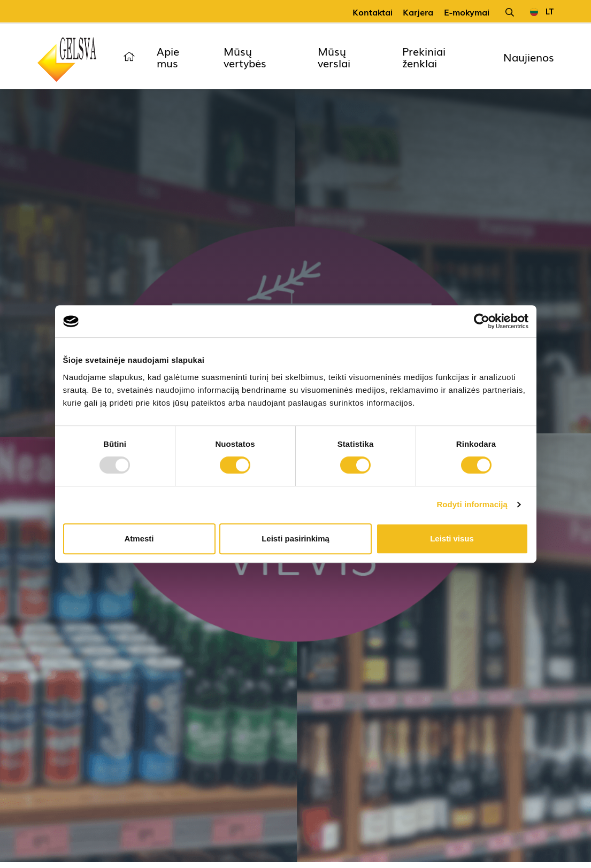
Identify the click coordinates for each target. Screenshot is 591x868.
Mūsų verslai (334, 57)
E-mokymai (467, 12)
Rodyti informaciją (472, 504)
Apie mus (168, 57)
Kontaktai (373, 12)
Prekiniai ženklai (424, 57)
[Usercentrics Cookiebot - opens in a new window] (482, 321)
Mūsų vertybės (245, 57)
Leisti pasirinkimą (295, 538)
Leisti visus (452, 538)
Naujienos (529, 57)
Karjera (418, 12)
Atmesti (139, 538)
